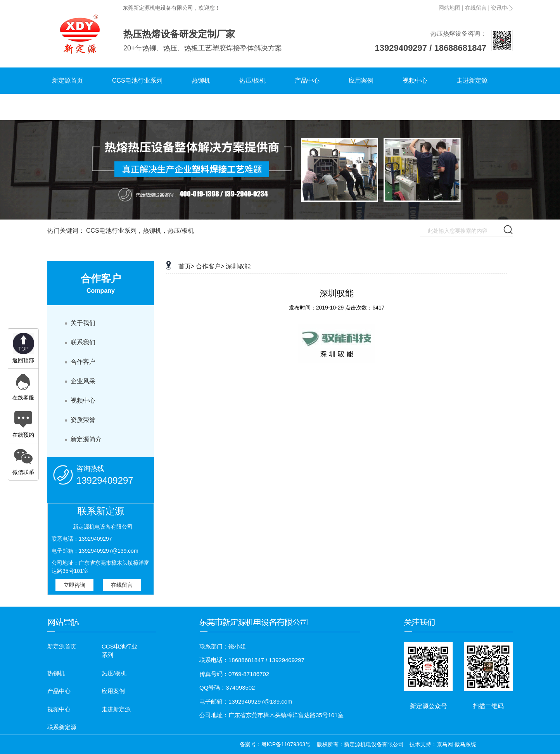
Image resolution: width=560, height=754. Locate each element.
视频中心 (415, 80)
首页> (186, 266)
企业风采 (80, 381)
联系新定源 (67, 107)
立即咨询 (74, 585)
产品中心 (307, 80)
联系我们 (80, 342)
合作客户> (210, 266)
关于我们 (80, 323)
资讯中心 (502, 8)
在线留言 (122, 585)
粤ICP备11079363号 (286, 744)
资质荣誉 (80, 420)
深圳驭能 (238, 266)
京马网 (445, 744)
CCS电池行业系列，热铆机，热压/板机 (140, 231)
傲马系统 (465, 744)
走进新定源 (472, 80)
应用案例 (361, 80)
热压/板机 (252, 80)
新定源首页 (67, 80)
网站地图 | (451, 8)
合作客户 (80, 362)
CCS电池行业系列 (137, 80)
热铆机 (201, 80)
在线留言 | (477, 8)
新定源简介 (83, 439)
